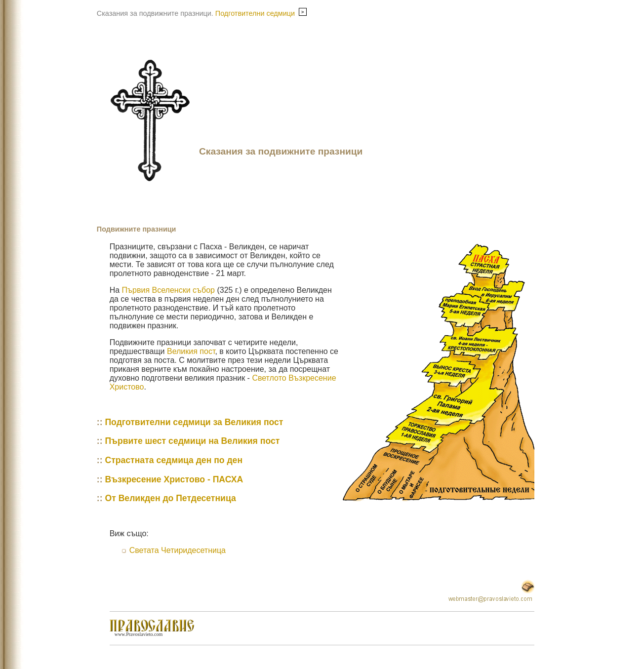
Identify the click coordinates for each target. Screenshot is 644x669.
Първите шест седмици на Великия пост (192, 441)
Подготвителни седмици (261, 13)
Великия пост (191, 351)
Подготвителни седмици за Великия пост (194, 422)
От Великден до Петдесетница (170, 498)
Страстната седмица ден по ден (174, 460)
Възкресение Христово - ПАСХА (174, 479)
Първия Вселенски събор (168, 290)
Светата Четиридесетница (178, 550)
